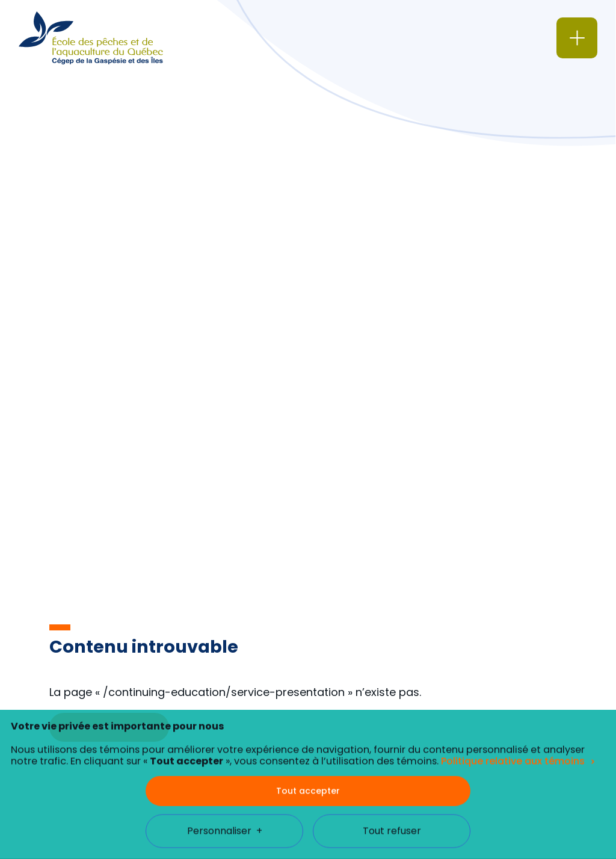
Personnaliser (225, 799)
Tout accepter (308, 759)
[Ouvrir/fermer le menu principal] (577, 38)
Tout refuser (392, 799)
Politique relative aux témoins (513, 729)
